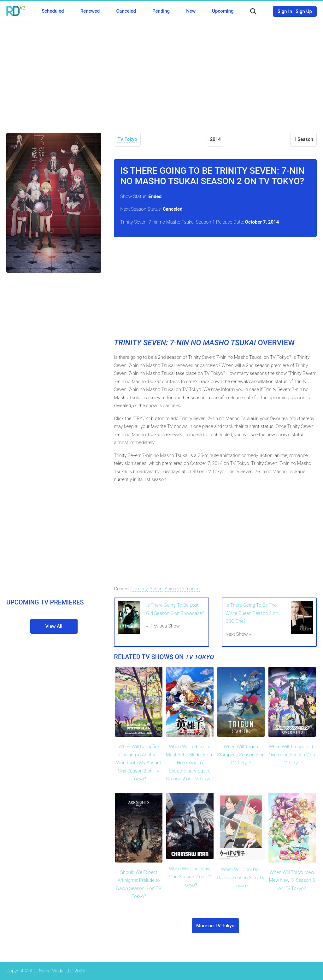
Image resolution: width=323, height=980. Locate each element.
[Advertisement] (161, 73)
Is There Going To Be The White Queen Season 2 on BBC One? (252, 613)
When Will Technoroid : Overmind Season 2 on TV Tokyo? (292, 755)
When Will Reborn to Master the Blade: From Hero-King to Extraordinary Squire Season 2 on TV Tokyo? (190, 763)
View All (54, 626)
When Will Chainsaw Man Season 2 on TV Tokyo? (190, 877)
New (191, 11)
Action (156, 589)
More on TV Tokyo (215, 926)
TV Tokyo (127, 139)
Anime (171, 589)
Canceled (126, 11)
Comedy (139, 589)
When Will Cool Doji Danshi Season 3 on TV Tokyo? (241, 878)
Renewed (90, 11)
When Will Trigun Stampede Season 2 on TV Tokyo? (241, 755)
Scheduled (53, 11)
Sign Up (304, 11)
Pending (161, 11)
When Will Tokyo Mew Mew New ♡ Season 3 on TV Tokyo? (292, 880)
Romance (190, 589)
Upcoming (223, 11)
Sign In (285, 11)
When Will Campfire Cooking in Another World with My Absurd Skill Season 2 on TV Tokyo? (139, 763)
